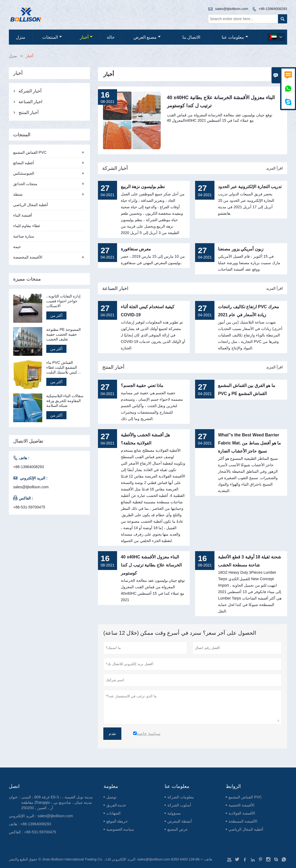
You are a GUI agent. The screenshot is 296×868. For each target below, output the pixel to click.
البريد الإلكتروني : (23, 816)
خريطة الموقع (117, 821)
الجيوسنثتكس (24, 173)
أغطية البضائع (24, 163)
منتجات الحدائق (25, 184)
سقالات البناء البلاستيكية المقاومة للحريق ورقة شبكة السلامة (65, 401)
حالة (111, 37)
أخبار (86, 37)
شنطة (18, 194)
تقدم (112, 734)
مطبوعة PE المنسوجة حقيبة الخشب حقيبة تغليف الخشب (64, 334)
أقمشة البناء (23, 215)
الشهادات (113, 813)
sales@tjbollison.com (232, 9)
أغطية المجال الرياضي (31, 205)
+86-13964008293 (273, 9)
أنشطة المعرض (180, 821)
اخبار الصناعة (115, 288)
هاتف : (14, 824)
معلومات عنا (235, 37)
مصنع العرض (147, 37)
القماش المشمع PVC (30, 152)
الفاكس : (16, 832)
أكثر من (57, 315)
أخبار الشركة (115, 168)
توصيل (111, 797)
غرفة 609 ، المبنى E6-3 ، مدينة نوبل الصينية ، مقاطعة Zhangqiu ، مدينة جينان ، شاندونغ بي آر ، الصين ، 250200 (57, 802)
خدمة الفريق (116, 805)
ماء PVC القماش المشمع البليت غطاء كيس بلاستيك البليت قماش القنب (62, 367)
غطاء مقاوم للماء (27, 226)
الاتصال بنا (191, 37)
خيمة (17, 247)
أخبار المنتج (113, 367)
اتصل (14, 786)
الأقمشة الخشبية (241, 805)
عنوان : (14, 797)
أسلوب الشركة (179, 805)
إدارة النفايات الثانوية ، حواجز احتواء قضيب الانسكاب (64, 301)
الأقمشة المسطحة (243, 821)
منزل (21, 37)
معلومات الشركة (181, 797)
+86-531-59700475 (29, 507)
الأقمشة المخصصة (28, 257)
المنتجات (52, 37)
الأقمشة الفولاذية (242, 813)
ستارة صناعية (24, 236)
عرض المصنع (178, 829)
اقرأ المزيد (274, 168)
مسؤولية (174, 813)
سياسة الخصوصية (120, 829)
